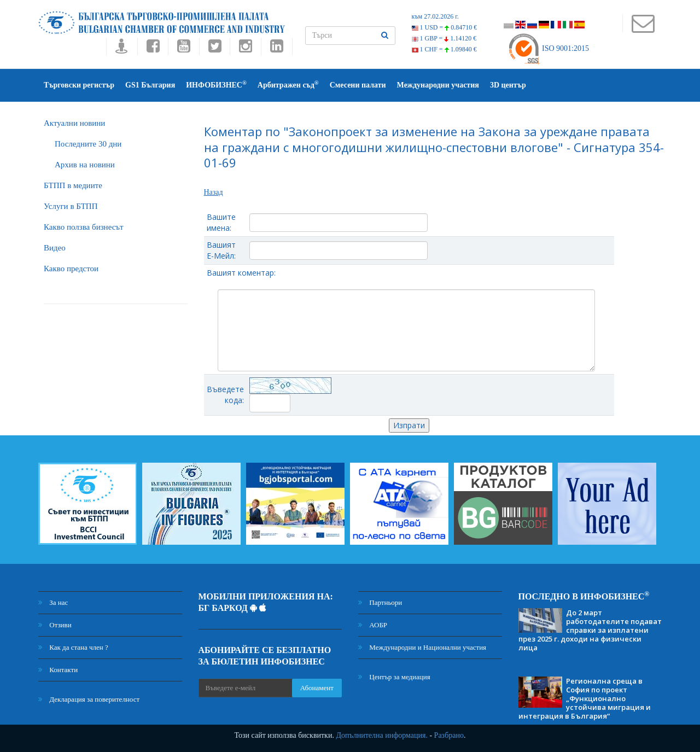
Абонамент (317, 688)
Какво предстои (71, 269)
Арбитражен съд (288, 84)
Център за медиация (394, 677)
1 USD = (445, 27)
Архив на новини (85, 165)
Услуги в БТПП (71, 206)
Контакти (58, 670)
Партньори (380, 602)
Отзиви (55, 625)
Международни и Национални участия (422, 647)
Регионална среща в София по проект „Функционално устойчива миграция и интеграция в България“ (585, 698)
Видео (55, 248)
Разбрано (449, 735)
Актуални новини (74, 123)
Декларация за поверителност (89, 699)
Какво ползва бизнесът (84, 227)
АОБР (373, 625)
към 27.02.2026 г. (435, 16)
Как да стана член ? (73, 647)
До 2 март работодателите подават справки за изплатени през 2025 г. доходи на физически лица (590, 630)
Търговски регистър (79, 85)
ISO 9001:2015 (548, 48)
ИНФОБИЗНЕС (216, 84)
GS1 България (150, 85)
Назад (214, 192)
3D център (508, 85)
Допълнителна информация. (382, 735)
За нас (53, 602)
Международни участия (438, 85)
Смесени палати (358, 85)
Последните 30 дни (88, 144)
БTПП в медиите (73, 185)
